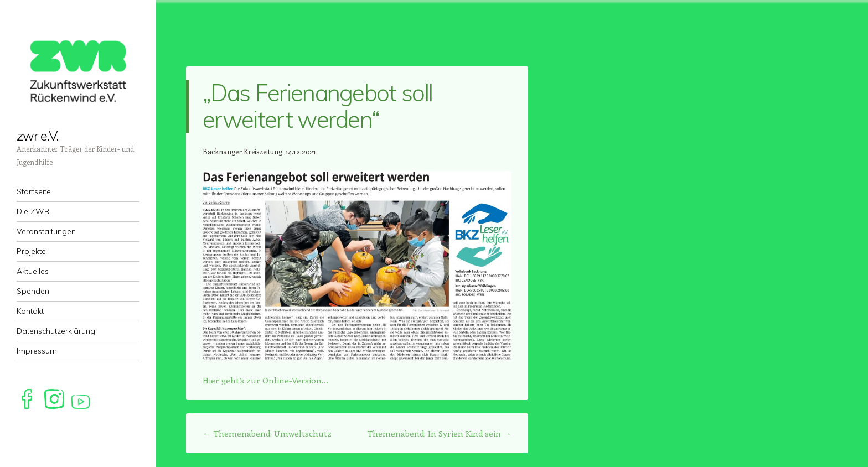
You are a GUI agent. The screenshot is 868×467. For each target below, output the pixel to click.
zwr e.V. (37, 136)
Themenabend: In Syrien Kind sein (439, 433)
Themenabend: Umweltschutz (267, 433)
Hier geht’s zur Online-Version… (265, 380)
